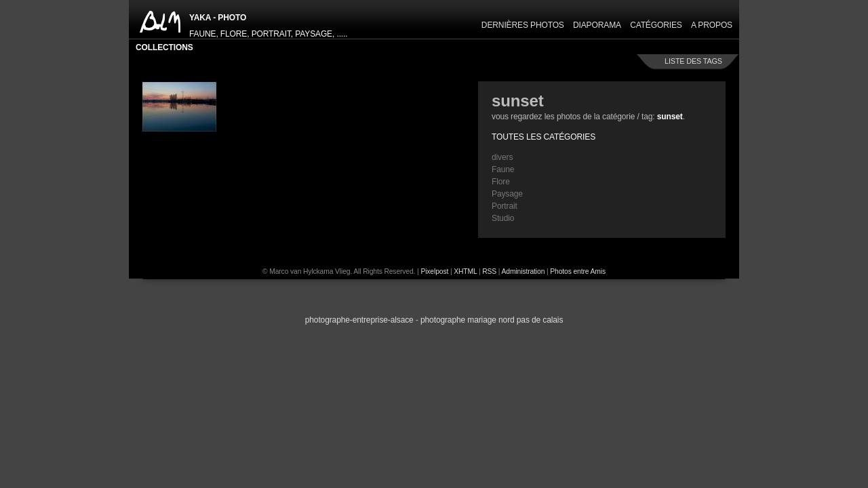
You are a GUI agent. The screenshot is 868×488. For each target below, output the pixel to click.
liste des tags (693, 61)
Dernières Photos (523, 25)
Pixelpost (434, 271)
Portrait (505, 206)
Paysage (507, 194)
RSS (489, 271)
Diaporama (597, 25)
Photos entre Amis (578, 271)
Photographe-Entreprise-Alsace (359, 320)
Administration (524, 271)
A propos (712, 25)
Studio (503, 218)
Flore (501, 182)
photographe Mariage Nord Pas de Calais (492, 320)
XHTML (465, 271)
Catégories (656, 25)
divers (502, 157)
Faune (503, 169)
